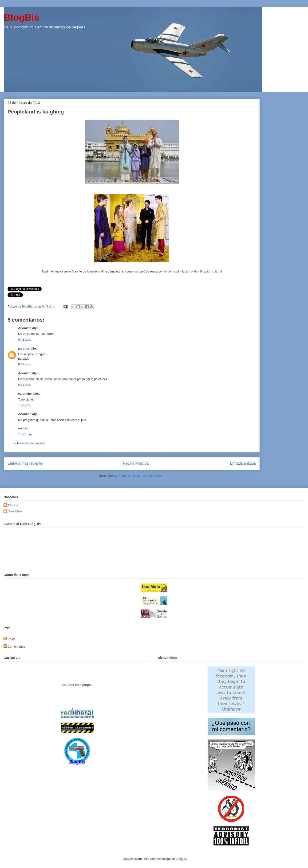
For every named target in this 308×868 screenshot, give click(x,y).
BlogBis (22, 17)
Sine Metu (15, 511)
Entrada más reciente (25, 463)
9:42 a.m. (24, 340)
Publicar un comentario (29, 443)
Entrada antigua (243, 463)
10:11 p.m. (25, 434)
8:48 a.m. (24, 364)
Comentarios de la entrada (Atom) (141, 476)
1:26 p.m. (24, 405)
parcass (24, 348)
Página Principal (136, 463)
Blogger (181, 859)
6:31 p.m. (24, 385)
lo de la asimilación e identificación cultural (193, 271)
